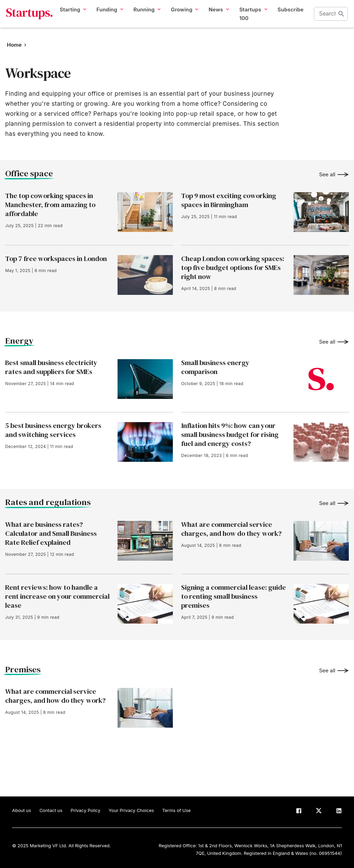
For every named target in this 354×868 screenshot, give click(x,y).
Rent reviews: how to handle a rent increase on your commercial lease (57, 596)
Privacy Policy (85, 810)
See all (327, 174)
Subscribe (290, 16)
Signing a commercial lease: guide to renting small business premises (234, 596)
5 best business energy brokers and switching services (53, 430)
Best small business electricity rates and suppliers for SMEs (51, 367)
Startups (29, 20)
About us (22, 810)
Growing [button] (184, 16)
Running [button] (146, 16)
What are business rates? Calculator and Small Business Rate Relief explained (51, 533)
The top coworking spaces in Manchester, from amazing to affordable (50, 205)
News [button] (218, 16)
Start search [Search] (342, 20)
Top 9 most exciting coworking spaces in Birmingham (229, 200)
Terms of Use (176, 810)
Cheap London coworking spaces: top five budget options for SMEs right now (233, 268)
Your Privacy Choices (131, 810)
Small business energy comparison (215, 367)
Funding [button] (109, 16)
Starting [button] (72, 16)
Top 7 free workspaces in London (56, 259)
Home (14, 45)
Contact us (51, 810)
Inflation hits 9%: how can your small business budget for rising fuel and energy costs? (230, 435)
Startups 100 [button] (252, 20)
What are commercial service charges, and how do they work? (231, 529)
